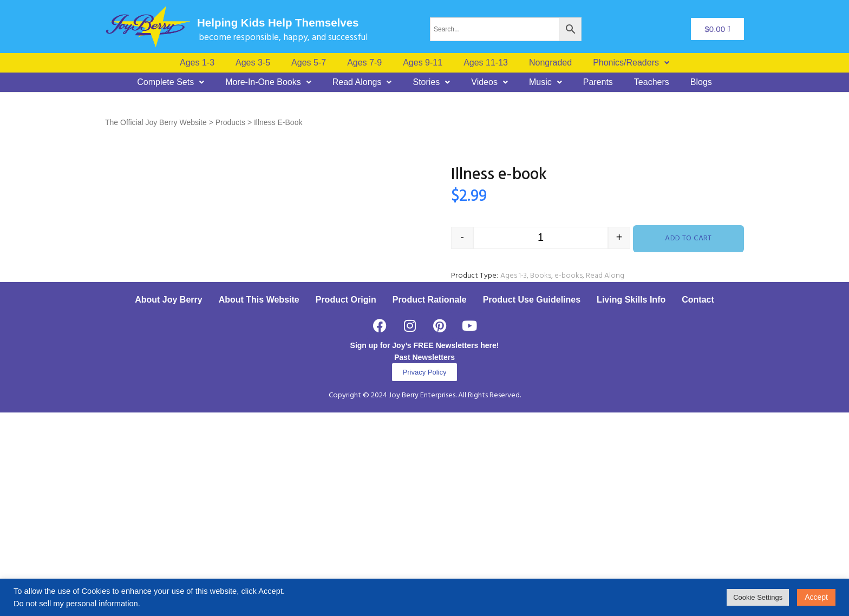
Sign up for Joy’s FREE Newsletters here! (425, 549)
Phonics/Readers (631, 63)
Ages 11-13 (486, 63)
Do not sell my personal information (76, 604)
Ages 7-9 (364, 63)
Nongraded (550, 63)
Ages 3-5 (253, 63)
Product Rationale (430, 503)
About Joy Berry (168, 503)
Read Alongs (362, 82)
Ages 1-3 (197, 63)
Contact (698, 503)
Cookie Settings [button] (758, 597)
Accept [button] (816, 597)
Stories (431, 82)
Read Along (605, 276)
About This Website (259, 503)
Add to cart (688, 238)
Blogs (701, 82)
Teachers (652, 82)
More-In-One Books (268, 82)
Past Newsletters (424, 561)
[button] (631, 63)
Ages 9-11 (423, 63)
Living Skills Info (631, 503)
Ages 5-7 (309, 63)
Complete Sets (171, 82)
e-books (569, 276)
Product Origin (346, 503)
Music (546, 82)
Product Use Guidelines (532, 503)
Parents (598, 82)
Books (541, 276)
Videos (489, 82)
